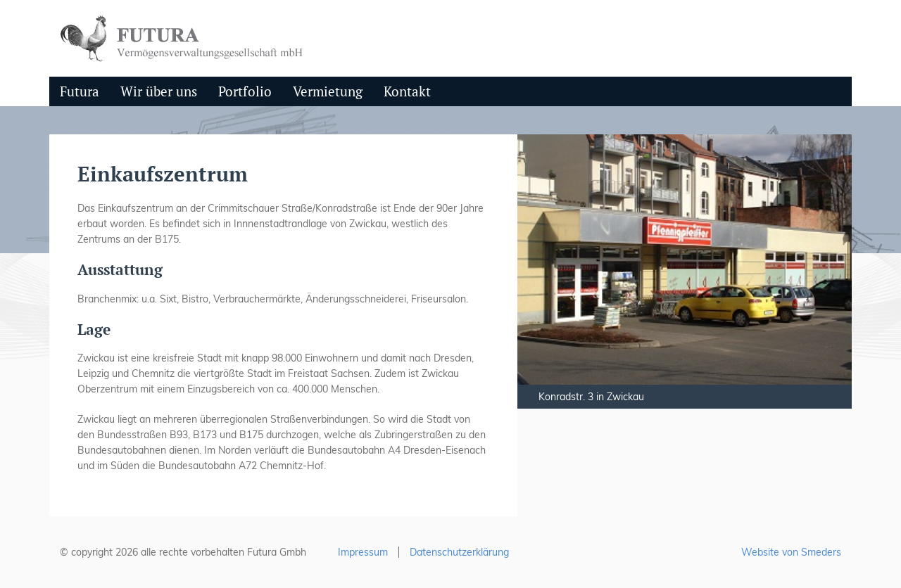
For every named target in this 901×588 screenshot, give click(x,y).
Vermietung (328, 91)
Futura (80, 91)
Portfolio (245, 91)
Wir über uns (159, 91)
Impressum (363, 552)
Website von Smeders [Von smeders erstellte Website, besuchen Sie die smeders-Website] (791, 552)
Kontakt (407, 91)
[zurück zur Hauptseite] (185, 37)
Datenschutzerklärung (459, 552)
